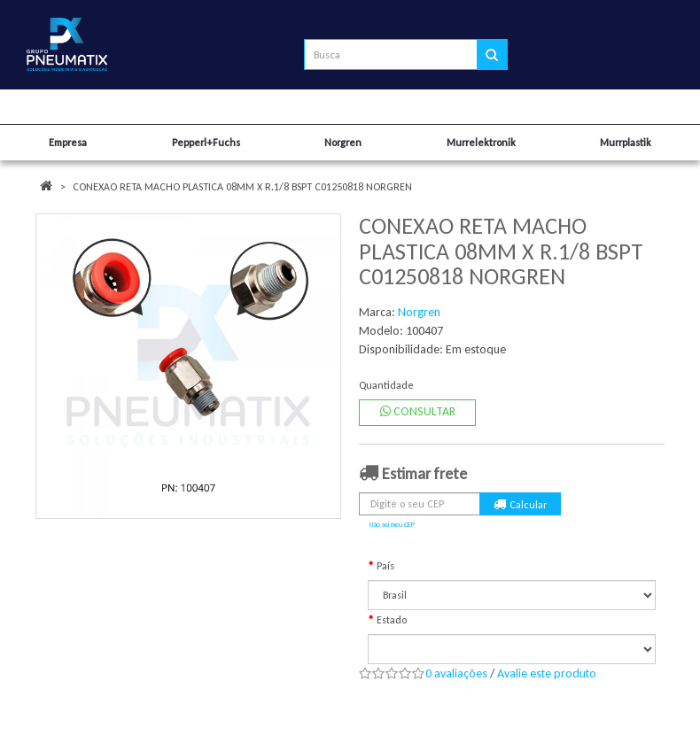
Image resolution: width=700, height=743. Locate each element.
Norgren (419, 312)
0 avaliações (456, 673)
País (385, 566)
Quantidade (386, 385)
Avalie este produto (547, 673)
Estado (392, 620)
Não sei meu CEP (392, 524)
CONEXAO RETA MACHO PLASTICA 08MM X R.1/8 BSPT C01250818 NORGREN (242, 187)
